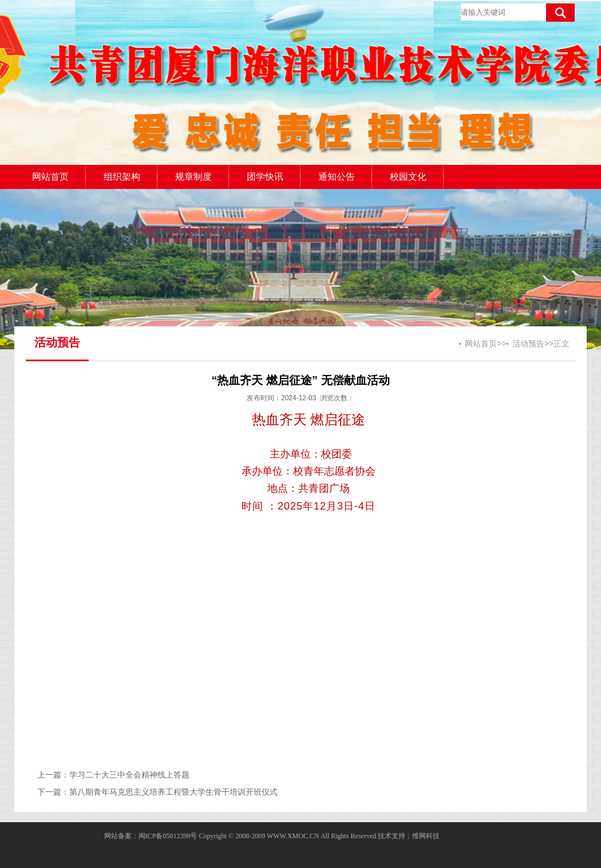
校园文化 (408, 177)
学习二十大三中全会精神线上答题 (129, 775)
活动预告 (528, 344)
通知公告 (337, 177)
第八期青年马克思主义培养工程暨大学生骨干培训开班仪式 (173, 792)
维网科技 (426, 836)
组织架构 (122, 177)
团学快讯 (265, 177)
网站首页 (50, 177)
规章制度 (193, 177)
